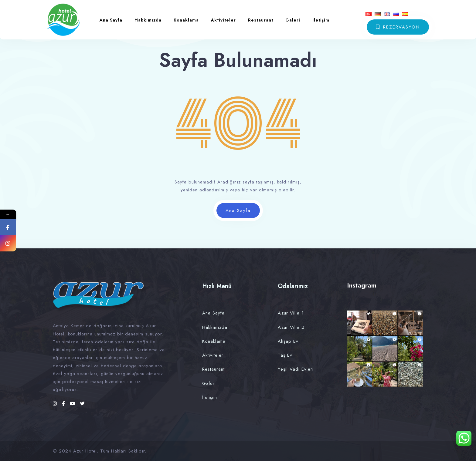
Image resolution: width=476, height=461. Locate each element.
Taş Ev (285, 355)
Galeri (293, 20)
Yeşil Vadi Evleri (296, 369)
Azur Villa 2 (291, 327)
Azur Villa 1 (291, 313)
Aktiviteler (223, 20)
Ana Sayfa (111, 20)
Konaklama (186, 20)
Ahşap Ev (288, 341)
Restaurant (261, 20)
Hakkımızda (148, 20)
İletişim (321, 20)
